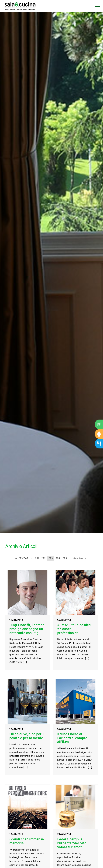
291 (37, 559)
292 (43, 559)
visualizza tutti (81, 559)
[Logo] (20, 7)
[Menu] (96, 7)
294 (58, 559)
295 (65, 559)
